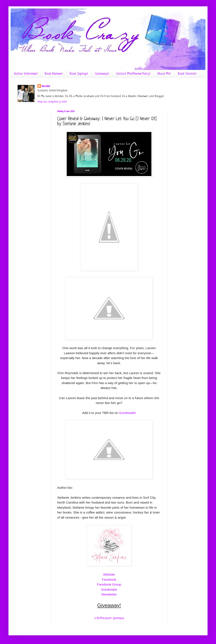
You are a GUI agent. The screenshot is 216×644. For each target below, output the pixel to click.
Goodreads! (127, 413)
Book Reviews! (54, 74)
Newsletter (109, 594)
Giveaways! (102, 74)
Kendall (46, 86)
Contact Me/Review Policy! (133, 74)
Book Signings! (79, 74)
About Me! (164, 74)
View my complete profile (52, 102)
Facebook (109, 579)
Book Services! (187, 74)
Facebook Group (109, 584)
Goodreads (109, 589)
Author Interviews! (26, 74)
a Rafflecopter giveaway (109, 618)
